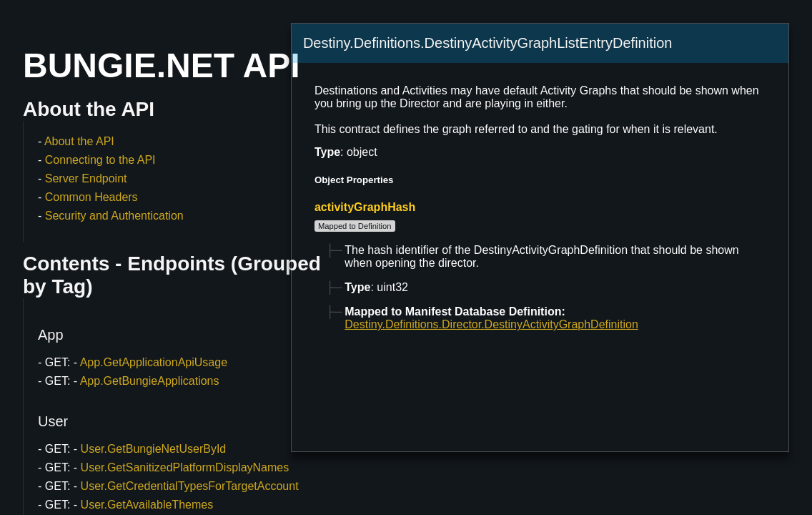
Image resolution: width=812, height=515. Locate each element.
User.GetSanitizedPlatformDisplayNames (185, 467)
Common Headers (91, 197)
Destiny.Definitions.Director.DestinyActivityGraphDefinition (491, 324)
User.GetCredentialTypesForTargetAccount (190, 486)
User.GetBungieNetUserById (154, 449)
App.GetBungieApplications (150, 381)
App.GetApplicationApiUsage (154, 362)
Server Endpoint (86, 178)
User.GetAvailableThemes (147, 505)
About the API (79, 141)
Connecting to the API (100, 160)
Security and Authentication (114, 216)
